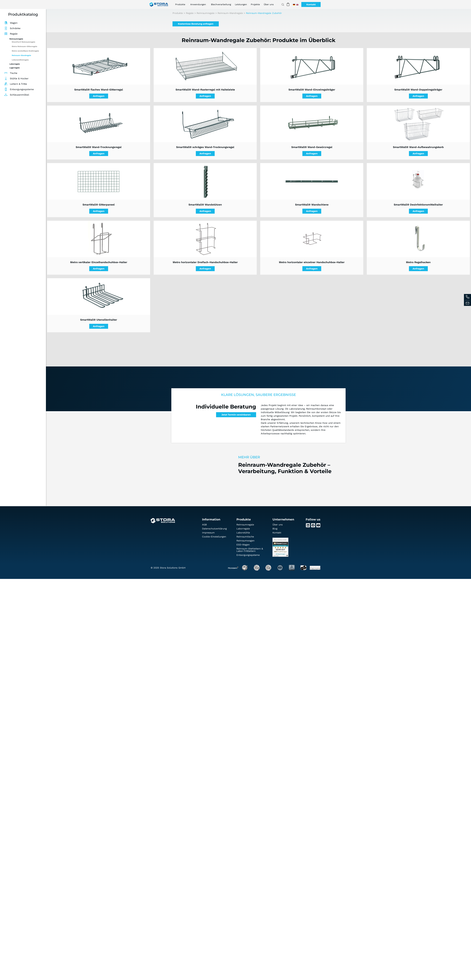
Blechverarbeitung (221, 4)
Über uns (269, 4)
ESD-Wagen (243, 545)
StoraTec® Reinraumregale (23, 42)
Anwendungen (199, 4)
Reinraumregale (206, 13)
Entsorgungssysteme (248, 555)
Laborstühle (243, 533)
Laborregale (243, 529)
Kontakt (277, 533)
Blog (275, 529)
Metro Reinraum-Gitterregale (24, 46)
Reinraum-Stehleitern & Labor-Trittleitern (250, 550)
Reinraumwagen (246, 541)
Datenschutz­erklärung (215, 529)
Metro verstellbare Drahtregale (25, 51)
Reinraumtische (245, 537)
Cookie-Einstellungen (214, 537)
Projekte (255, 4)
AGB (204, 525)
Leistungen (241, 4)
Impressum (209, 533)
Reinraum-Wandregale (21, 55)
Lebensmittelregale (20, 60)
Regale (190, 13)
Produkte (181, 4)
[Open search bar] (282, 4)
